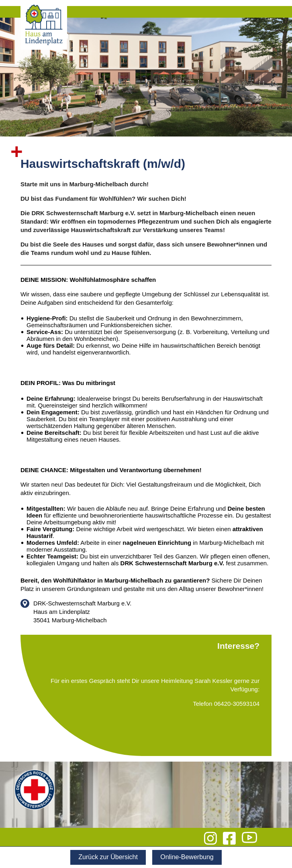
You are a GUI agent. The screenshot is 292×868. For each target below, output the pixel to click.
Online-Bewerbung (187, 857)
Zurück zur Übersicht (108, 857)
